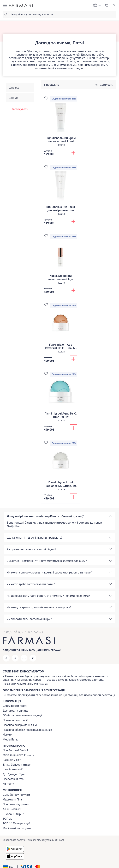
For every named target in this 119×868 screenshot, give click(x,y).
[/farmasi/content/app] (17, 828)
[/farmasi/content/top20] (7, 819)
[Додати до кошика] (73, 153)
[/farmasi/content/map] (13, 779)
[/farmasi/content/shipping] (15, 711)
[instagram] (15, 658)
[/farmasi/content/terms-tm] (20, 725)
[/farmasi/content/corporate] (12, 760)
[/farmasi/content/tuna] (14, 774)
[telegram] (33, 658)
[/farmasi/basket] (107, 5)
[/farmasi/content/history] (13, 770)
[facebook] (6, 658)
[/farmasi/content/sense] (16, 795)
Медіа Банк (10, 739)
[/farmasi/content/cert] (15, 706)
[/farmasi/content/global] (15, 750)
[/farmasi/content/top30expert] (16, 824)
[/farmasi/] (21, 6)
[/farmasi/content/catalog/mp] (13, 800)
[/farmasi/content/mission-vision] (19, 755)
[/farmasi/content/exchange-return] (22, 716)
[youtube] (24, 658)
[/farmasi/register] (26, 684)
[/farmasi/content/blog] (7, 735)
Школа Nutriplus (14, 814)
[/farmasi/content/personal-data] (27, 730)
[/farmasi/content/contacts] (8, 784)
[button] (20, 109)
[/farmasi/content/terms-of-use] (15, 720)
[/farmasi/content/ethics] (17, 765)
